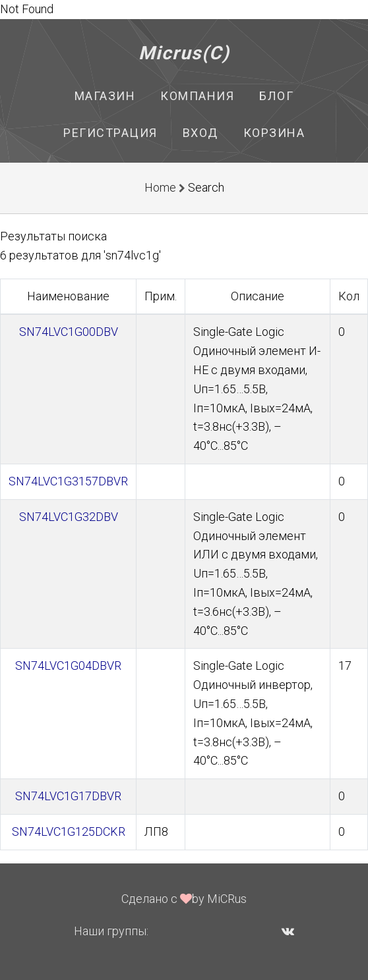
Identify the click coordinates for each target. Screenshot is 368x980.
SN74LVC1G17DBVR (68, 796)
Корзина (274, 133)
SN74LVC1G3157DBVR (68, 481)
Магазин (105, 96)
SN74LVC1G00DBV (69, 332)
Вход (200, 133)
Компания (197, 96)
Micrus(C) (184, 53)
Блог (276, 96)
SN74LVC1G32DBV (69, 517)
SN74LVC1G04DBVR (68, 666)
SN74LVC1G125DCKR (69, 831)
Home (160, 187)
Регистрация (110, 133)
